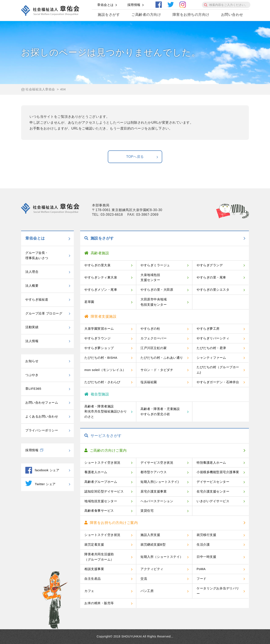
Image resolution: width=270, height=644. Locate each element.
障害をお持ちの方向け (191, 15)
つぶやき (32, 375)
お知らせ (32, 361)
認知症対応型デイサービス (104, 491)
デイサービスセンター (213, 482)
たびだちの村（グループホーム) (218, 370)
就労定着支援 (94, 544)
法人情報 (32, 341)
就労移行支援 (206, 535)
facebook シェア (42, 470)
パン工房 (147, 591)
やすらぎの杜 (150, 329)
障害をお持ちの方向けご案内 (111, 523)
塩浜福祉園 (149, 382)
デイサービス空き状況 (157, 463)
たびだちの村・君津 (211, 348)
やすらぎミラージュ (155, 265)
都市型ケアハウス (154, 472)
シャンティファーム (211, 358)
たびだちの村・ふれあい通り (162, 358)
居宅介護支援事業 (154, 491)
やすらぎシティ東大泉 (101, 277)
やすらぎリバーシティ (213, 338)
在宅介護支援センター (213, 491)
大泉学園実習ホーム (99, 329)
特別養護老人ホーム (211, 463)
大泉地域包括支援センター (150, 277)
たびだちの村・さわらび (102, 382)
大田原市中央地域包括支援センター (154, 302)
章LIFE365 (33, 389)
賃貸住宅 (147, 511)
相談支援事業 (94, 569)
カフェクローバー (154, 338)
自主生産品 (93, 579)
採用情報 (134, 5)
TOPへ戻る (142, 157)
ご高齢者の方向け (146, 15)
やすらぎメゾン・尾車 (101, 290)
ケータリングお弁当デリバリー (218, 591)
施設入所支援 (150, 535)
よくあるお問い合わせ (42, 416)
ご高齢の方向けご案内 (106, 451)
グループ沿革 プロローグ (44, 313)
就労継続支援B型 (153, 544)
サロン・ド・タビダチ (157, 370)
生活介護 (203, 544)
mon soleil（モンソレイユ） (105, 370)
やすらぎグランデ (210, 265)
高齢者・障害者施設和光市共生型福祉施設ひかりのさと (106, 412)
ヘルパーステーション (157, 501)
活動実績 (32, 327)
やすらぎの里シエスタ (213, 290)
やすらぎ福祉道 (37, 299)
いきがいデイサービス (213, 501)
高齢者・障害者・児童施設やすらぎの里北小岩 (160, 411)
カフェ (89, 591)
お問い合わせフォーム (42, 402)
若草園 (89, 302)
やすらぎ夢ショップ (99, 348)
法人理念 (32, 272)
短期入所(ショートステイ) (160, 482)
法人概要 (32, 286)
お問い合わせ (232, 15)
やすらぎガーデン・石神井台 (218, 382)
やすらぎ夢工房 (208, 329)
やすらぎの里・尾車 (211, 277)
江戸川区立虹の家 (154, 348)
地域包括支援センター (101, 501)
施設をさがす (109, 15)
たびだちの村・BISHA (101, 358)
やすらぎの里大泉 (97, 265)
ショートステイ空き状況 (102, 463)
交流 (144, 579)
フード (202, 579)
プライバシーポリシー (42, 430)
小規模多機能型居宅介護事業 (218, 472)
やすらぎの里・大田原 (157, 290)
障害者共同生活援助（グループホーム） (99, 557)
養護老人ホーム (96, 472)
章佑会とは (105, 5)
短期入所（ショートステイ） (162, 557)
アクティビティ (152, 569)
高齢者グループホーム (101, 482)
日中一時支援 (206, 557)
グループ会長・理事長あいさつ (37, 255)
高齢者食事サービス (99, 511)
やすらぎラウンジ (97, 338)
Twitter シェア (40, 483)
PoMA (201, 569)
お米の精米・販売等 (99, 603)
